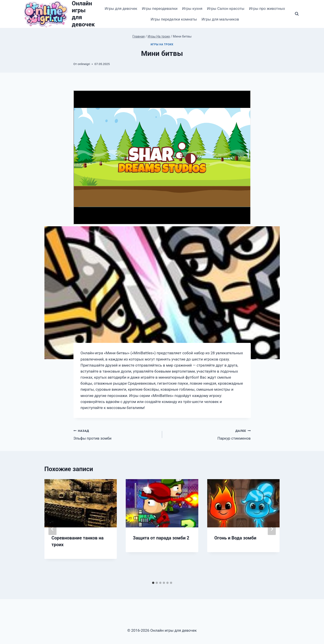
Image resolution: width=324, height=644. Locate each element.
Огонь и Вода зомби (235, 538)
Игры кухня (192, 8)
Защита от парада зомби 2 (161, 538)
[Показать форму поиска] (297, 14)
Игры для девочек (121, 8)
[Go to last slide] (52, 529)
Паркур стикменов (208, 434)
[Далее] (272, 529)
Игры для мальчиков (220, 19)
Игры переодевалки (160, 8)
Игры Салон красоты (226, 8)
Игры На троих (162, 44)
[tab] (153, 583)
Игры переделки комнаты (174, 19)
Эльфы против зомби (116, 434)
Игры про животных (267, 8)
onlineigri (84, 64)
